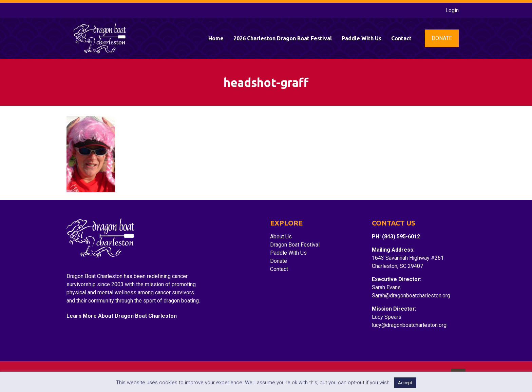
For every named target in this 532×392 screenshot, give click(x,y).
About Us (281, 237)
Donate (279, 261)
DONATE (442, 38)
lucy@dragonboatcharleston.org (409, 325)
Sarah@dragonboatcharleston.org (411, 296)
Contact (279, 269)
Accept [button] (405, 383)
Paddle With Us (288, 253)
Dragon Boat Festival (295, 245)
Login (452, 10)
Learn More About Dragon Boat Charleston (122, 316)
